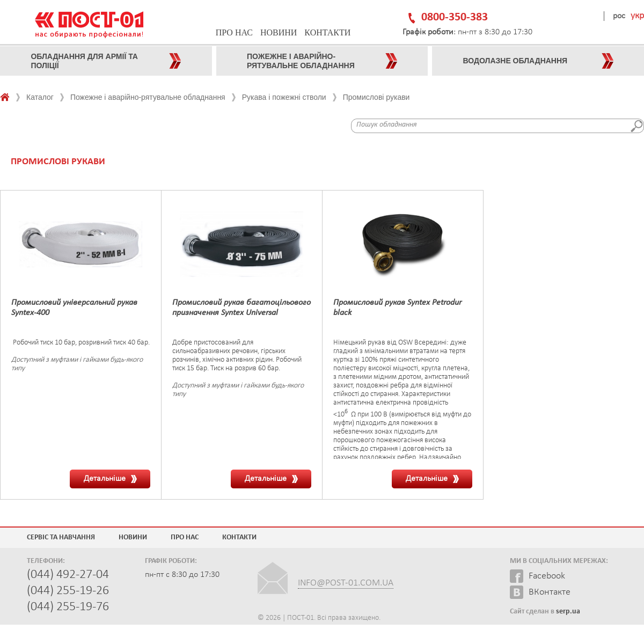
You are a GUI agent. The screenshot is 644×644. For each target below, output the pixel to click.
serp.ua (568, 612)
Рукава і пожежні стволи (284, 97)
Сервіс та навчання (61, 537)
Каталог (40, 97)
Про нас (234, 32)
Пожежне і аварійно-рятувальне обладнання (148, 97)
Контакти (327, 32)
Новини (279, 32)
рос (619, 16)
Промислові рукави (376, 97)
